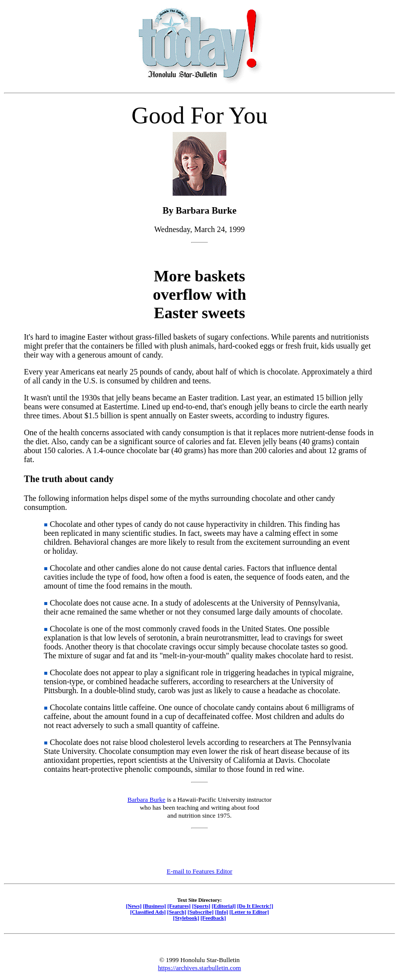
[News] (134, 906)
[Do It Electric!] (255, 906)
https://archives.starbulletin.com (200, 968)
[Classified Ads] (148, 912)
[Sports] (201, 906)
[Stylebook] (186, 918)
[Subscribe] (200, 912)
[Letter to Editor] (249, 912)
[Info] (221, 912)
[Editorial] (223, 906)
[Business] (154, 906)
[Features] (179, 906)
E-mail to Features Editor (199, 871)
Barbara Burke (146, 799)
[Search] (177, 912)
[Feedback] (213, 918)
